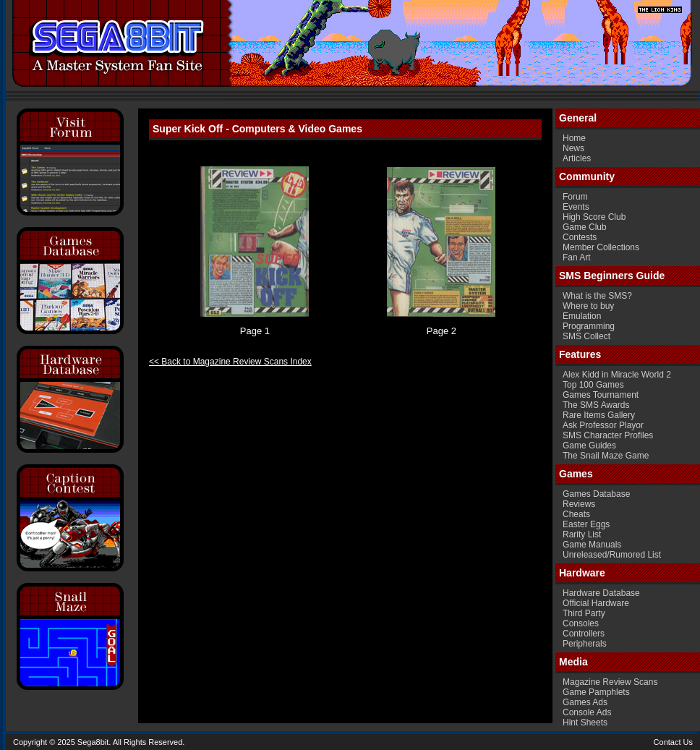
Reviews (579, 504)
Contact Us (673, 742)
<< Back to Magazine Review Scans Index (230, 362)
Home (574, 138)
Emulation (582, 316)
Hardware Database (601, 593)
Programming (589, 326)
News (573, 148)
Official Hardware (596, 603)
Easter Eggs (586, 524)
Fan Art (577, 257)
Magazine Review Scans (610, 682)
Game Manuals (592, 545)
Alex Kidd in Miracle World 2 (617, 375)
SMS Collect (586, 336)
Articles (577, 158)
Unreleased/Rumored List (612, 555)
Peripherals (585, 644)
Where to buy (588, 306)
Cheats (576, 514)
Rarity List (582, 534)
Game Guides (589, 446)
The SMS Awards (596, 405)
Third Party (584, 613)
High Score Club (594, 217)
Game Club (585, 227)
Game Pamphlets (596, 692)
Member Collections (601, 247)
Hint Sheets (585, 723)
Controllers (584, 634)
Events (576, 207)
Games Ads (585, 702)
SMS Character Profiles (608, 435)
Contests (580, 237)
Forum (575, 197)
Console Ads (587, 712)
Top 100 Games (593, 385)
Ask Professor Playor (603, 425)
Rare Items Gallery (599, 415)
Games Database (596, 494)
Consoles (581, 623)
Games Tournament (601, 395)
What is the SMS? (597, 296)
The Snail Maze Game (606, 456)
